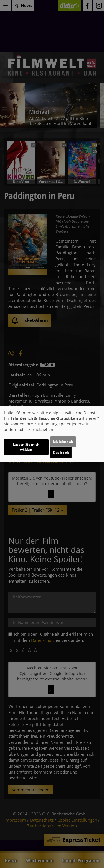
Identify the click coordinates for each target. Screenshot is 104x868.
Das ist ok (61, 452)
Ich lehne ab (63, 441)
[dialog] (52, 434)
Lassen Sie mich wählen (26, 447)
